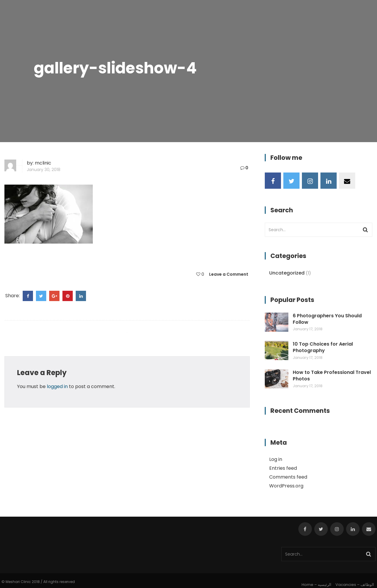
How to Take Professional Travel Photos (332, 376)
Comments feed (288, 477)
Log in (276, 459)
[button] (49, 214)
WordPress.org (286, 486)
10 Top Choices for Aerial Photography (323, 347)
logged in (57, 386)
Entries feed (283, 468)
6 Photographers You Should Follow (327, 319)
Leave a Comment (229, 274)
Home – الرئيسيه (316, 585)
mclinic (43, 163)
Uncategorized (287, 273)
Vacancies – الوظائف (355, 585)
